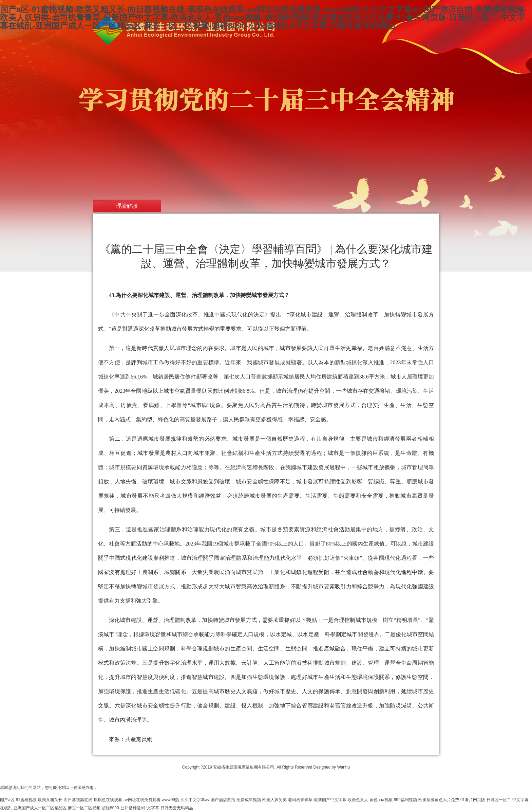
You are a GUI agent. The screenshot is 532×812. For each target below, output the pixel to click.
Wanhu (344, 767)
